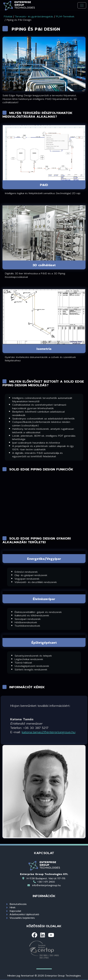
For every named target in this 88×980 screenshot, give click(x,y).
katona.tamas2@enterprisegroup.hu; (49, 732)
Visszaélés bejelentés (22, 918)
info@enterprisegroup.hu (46, 885)
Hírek (13, 907)
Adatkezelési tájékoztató (24, 914)
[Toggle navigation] (82, 5)
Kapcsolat (15, 911)
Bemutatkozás (18, 904)
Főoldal (8, 16)
